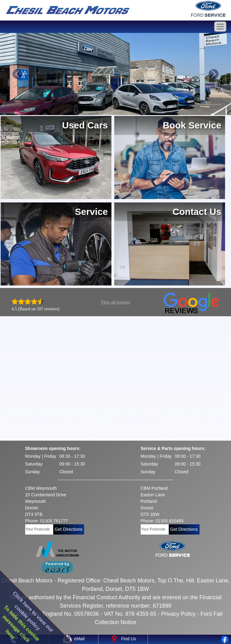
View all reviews (115, 302)
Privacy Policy (178, 614)
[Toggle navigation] (220, 27)
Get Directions (69, 529)
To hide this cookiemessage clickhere (21, 624)
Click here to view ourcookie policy (33, 612)
